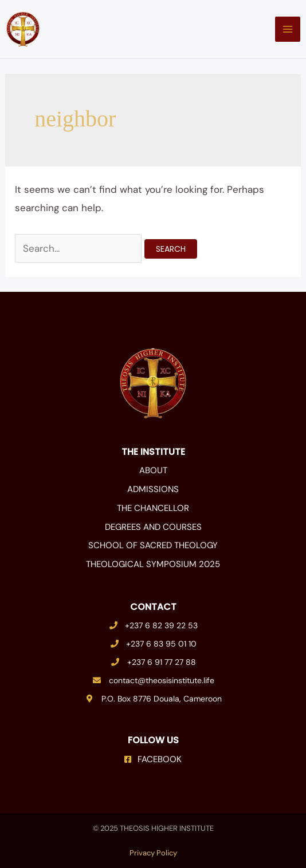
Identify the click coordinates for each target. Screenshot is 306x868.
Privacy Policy (153, 853)
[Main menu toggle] (288, 29)
